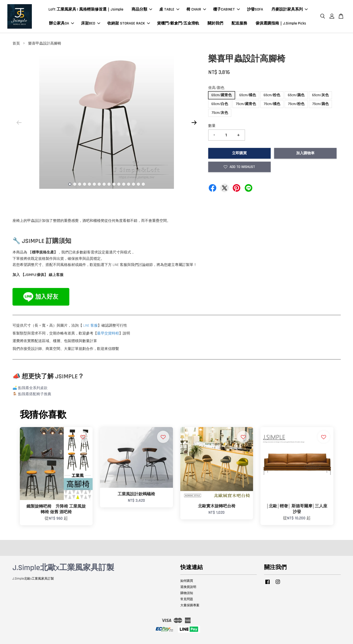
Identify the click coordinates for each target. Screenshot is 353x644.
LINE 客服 (91, 326)
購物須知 (187, 593)
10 (114, 184)
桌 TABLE (169, 9)
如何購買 (187, 581)
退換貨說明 (188, 587)
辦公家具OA (61, 23)
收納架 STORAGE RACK (129, 23)
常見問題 (187, 599)
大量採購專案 (190, 605)
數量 (212, 126)
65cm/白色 (220, 104)
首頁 (16, 43)
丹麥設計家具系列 (290, 9)
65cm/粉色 (272, 95)
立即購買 (239, 153)
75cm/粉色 (296, 104)
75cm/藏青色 (246, 104)
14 (134, 184)
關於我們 (215, 23)
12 (124, 184)
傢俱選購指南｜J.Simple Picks (281, 23)
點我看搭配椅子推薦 (35, 394)
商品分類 (142, 9)
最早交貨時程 (108, 333)
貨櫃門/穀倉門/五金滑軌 (178, 23)
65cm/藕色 (296, 95)
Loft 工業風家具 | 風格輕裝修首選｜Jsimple (86, 9)
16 (143, 184)
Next (194, 122)
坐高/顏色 (216, 88)
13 (129, 184)
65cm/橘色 (248, 95)
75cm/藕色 (320, 104)
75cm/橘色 (272, 104)
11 (119, 184)
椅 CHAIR (196, 9)
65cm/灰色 (320, 95)
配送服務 (239, 23)
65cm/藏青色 (222, 95)
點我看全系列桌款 (33, 388)
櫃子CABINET (226, 9)
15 (138, 184)
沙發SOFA (255, 9)
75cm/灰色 (220, 113)
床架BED (91, 23)
